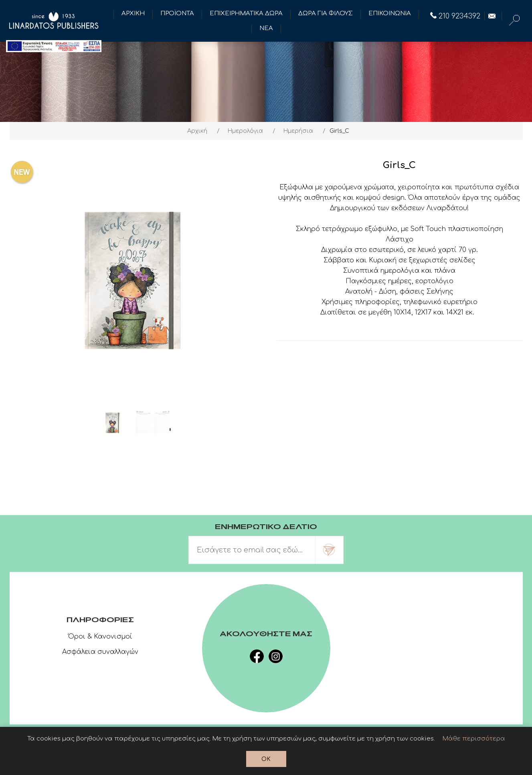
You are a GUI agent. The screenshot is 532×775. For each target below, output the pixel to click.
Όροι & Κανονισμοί (100, 637)
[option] (113, 423)
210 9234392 (455, 16)
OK (266, 759)
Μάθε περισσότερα (474, 739)
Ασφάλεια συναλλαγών (100, 652)
